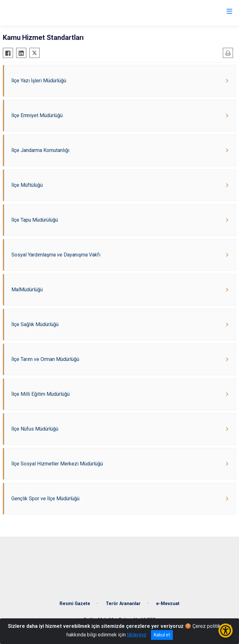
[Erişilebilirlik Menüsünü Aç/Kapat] (226, 631)
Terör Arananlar (123, 604)
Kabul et (162, 635)
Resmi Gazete (75, 604)
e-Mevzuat (168, 604)
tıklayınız (137, 635)
